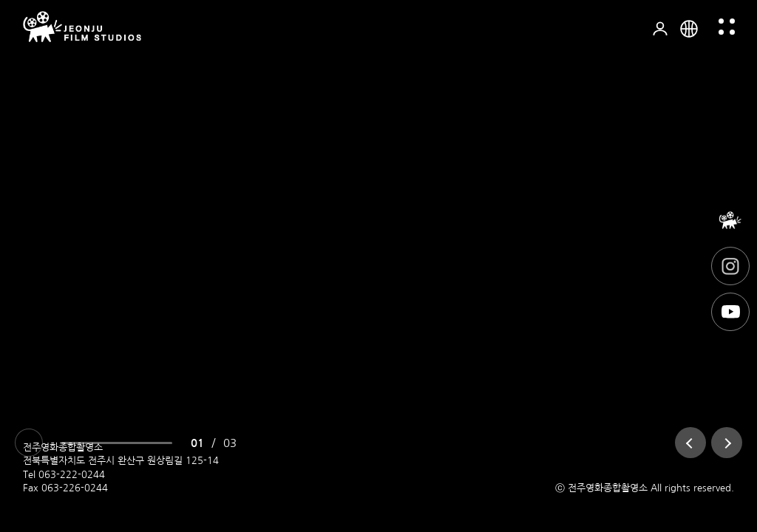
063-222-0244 (72, 475)
